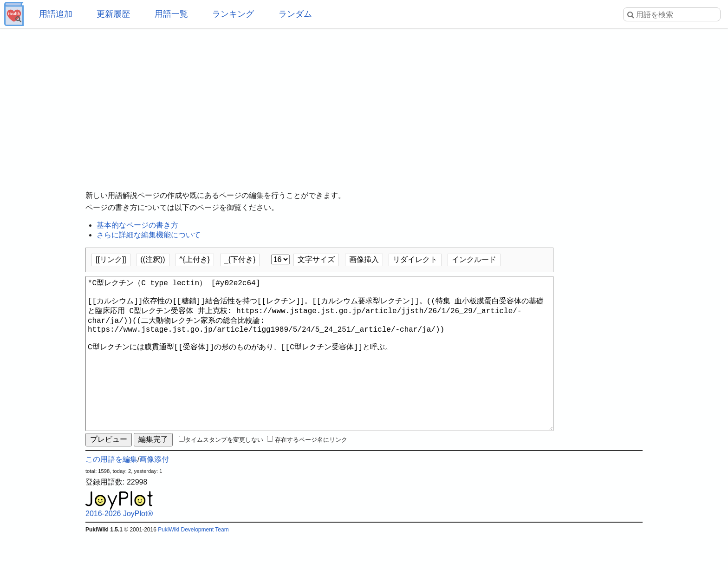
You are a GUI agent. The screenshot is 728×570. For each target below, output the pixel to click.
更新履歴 (113, 14)
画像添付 (154, 493)
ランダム (295, 14)
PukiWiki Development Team (193, 563)
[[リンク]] (111, 259)
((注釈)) (153, 259)
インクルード (474, 259)
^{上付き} (195, 259)
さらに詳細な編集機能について (149, 235)
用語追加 (56, 14)
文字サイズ (316, 259)
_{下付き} (240, 259)
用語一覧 (171, 14)
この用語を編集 (111, 493)
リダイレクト (415, 259)
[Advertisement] (364, 102)
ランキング (233, 14)
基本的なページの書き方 (137, 225)
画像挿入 (364, 259)
